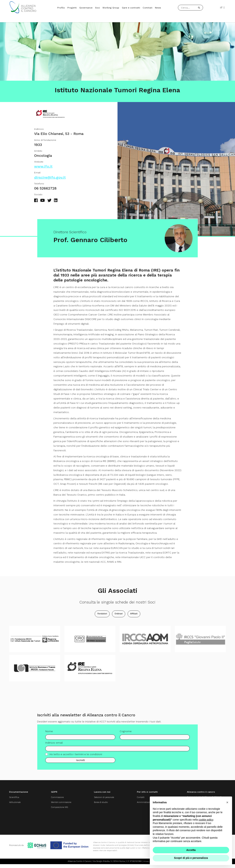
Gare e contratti (131, 8)
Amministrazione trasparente (146, 805)
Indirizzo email (54, 747)
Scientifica (15, 800)
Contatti (133, 800)
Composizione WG (55, 810)
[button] (227, 802)
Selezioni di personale (100, 800)
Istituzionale (16, 805)
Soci (97, 8)
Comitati (148, 8)
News (158, 8)
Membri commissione (57, 805)
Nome (49, 736)
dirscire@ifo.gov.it (50, 180)
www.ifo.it (43, 169)
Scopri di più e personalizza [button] (191, 858)
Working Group (111, 8)
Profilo (61, 8)
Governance (86, 8)
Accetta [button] (191, 850)
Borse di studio (95, 805)
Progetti (72, 8)
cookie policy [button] (206, 820)
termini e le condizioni (88, 759)
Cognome (126, 736)
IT (222, 8)
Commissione (53, 800)
